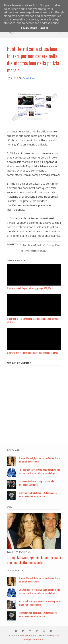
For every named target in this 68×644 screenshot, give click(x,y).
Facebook (28, 245)
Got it (44, 28)
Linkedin (40, 251)
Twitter (39, 245)
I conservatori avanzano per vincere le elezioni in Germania (36, 483)
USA (9, 507)
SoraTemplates (29, 636)
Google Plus (52, 245)
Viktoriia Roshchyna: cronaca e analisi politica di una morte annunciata (40, 603)
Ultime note (15, 570)
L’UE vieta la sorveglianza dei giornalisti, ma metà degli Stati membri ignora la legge (39, 471)
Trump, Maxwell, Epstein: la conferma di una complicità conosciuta (39, 460)
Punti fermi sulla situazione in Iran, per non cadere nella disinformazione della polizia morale (33, 59)
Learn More (29, 28)
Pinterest (28, 251)
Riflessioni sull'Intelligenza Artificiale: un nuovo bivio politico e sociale (38, 495)
